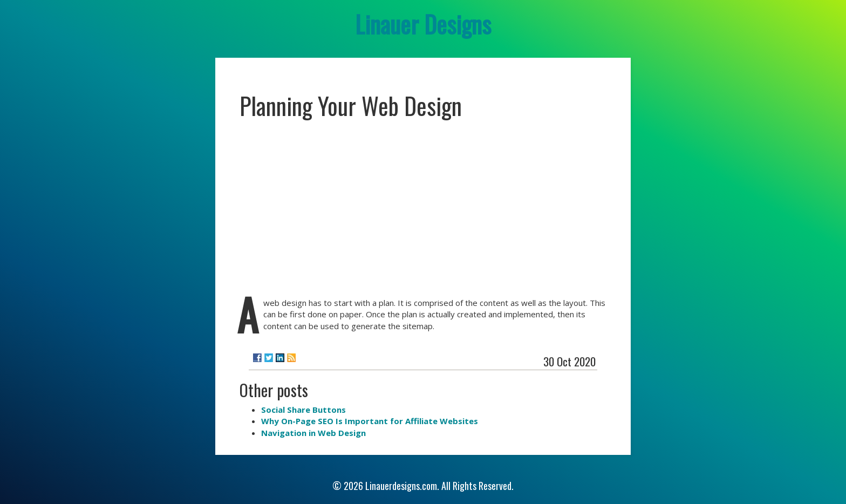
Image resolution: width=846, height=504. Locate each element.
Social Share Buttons (303, 410)
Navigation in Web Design (313, 433)
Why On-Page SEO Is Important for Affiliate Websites (370, 421)
